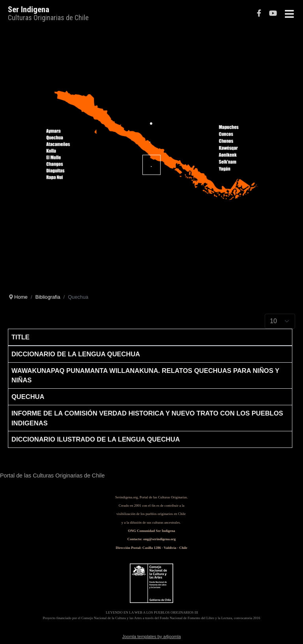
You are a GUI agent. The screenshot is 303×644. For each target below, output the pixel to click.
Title (21, 337)
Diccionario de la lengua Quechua (76, 354)
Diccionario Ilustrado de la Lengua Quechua (96, 439)
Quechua (28, 397)
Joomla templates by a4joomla (152, 637)
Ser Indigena (29, 9)
